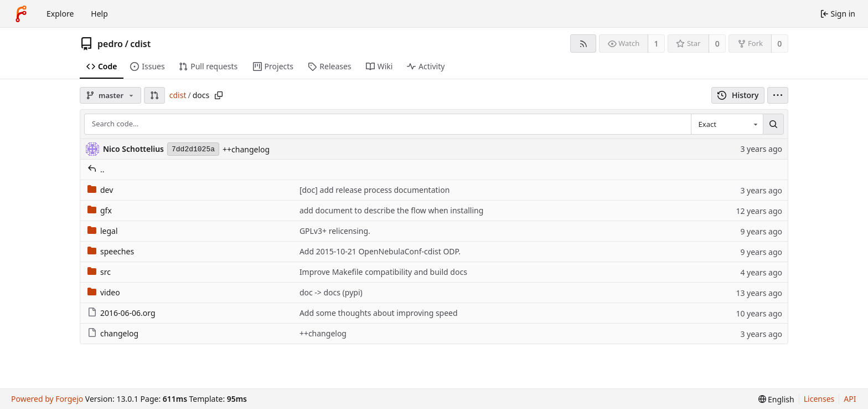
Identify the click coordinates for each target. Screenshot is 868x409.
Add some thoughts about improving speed (379, 313)
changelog (113, 333)
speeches (111, 251)
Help (99, 14)
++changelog (246, 149)
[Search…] (773, 124)
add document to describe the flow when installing (391, 210)
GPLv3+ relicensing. (335, 231)
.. (96, 169)
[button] (154, 95)
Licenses (819, 399)
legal (103, 231)
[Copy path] (219, 95)
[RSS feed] (583, 44)
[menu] (778, 95)
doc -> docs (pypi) (331, 292)
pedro (110, 44)
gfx (100, 210)
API (850, 399)
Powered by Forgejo (47, 399)
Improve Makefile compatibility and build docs (383, 272)
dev (100, 190)
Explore (60, 14)
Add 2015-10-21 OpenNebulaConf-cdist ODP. (380, 251)
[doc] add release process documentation (374, 190)
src (99, 272)
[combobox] (727, 124)
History (738, 95)
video (104, 292)
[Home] (21, 14)
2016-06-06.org (122, 313)
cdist (140, 44)
